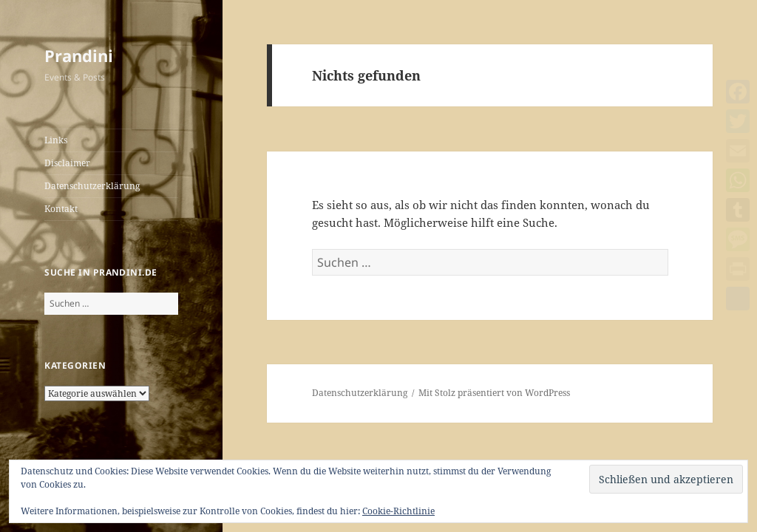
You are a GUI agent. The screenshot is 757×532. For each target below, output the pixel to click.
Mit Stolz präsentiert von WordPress (494, 393)
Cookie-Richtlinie (398, 511)
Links (56, 140)
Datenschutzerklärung (92, 186)
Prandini (79, 55)
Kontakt (61, 209)
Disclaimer (67, 163)
